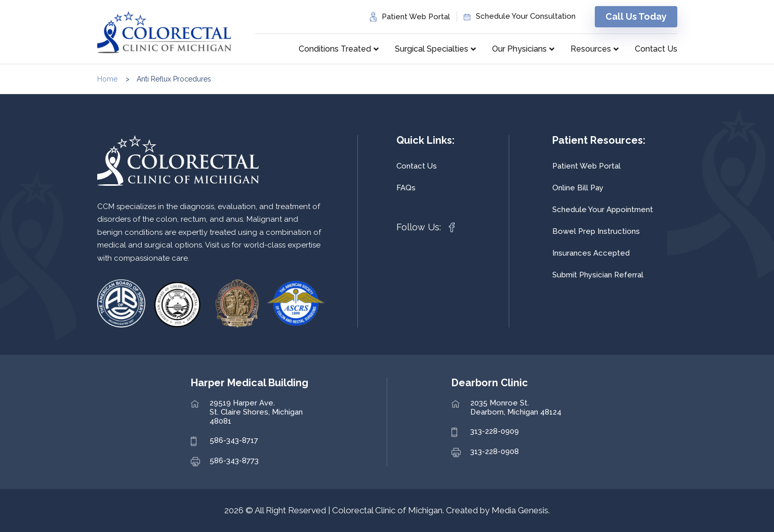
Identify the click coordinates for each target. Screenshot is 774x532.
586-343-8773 (234, 461)
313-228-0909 (495, 431)
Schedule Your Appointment (603, 210)
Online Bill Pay (578, 188)
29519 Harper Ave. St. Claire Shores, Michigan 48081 (256, 412)
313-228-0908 (495, 452)
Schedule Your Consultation (526, 16)
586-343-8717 (234, 440)
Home (107, 79)
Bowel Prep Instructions (596, 231)
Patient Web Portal (416, 17)
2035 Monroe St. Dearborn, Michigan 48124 (516, 407)
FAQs (406, 188)
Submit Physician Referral (598, 275)
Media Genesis (520, 510)
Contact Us (417, 166)
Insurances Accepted (591, 253)
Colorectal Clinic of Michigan (387, 510)
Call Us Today (636, 16)
